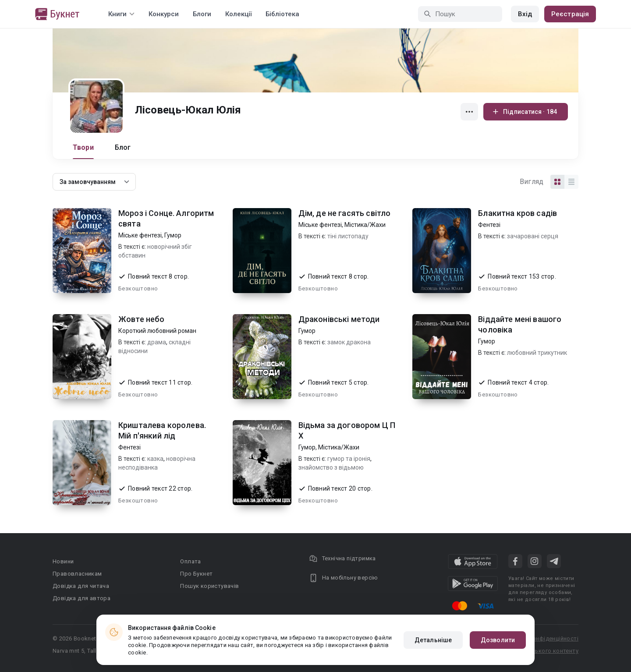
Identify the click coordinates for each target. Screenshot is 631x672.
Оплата (190, 561)
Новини (63, 561)
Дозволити (498, 640)
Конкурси (164, 14)
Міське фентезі (140, 235)
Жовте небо (142, 319)
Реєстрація (570, 14)
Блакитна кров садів (518, 213)
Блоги (202, 14)
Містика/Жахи (365, 225)
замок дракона (349, 342)
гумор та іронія (349, 459)
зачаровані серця (533, 236)
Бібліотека (282, 14)
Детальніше (433, 640)
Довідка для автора (82, 598)
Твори (83, 147)
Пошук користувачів (209, 586)
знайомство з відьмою (331, 467)
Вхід (525, 14)
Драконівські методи (339, 319)
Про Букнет (196, 574)
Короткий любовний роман (157, 331)
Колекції (238, 14)
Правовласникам (77, 574)
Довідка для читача (81, 586)
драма (157, 342)
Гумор (173, 235)
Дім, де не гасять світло (345, 213)
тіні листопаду (348, 236)
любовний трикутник (537, 353)
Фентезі (489, 225)
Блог (123, 147)
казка (155, 459)
